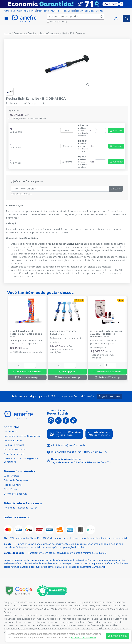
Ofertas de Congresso (16, 480)
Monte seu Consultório (48, 11)
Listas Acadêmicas (85, 11)
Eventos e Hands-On (15, 494)
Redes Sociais (68, 11)
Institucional (9, 11)
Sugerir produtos (109, 396)
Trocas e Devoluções (15, 450)
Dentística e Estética (25, 33)
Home (7, 33)
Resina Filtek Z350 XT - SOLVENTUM (63, 333)
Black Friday (10, 489)
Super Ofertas (11, 476)
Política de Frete (13, 441)
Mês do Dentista (13, 485)
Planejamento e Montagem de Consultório (21, 460)
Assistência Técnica (26, 11)
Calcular (116, 189)
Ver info (67, 130)
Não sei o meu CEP (22, 194)
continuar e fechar (118, 636)
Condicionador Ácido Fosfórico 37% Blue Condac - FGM (27, 334)
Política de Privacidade (83, 638)
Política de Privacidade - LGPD (20, 508)
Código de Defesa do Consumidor (22, 436)
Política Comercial (14, 445)
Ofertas (100, 11)
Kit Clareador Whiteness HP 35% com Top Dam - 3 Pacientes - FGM (106, 334)
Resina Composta (49, 33)
